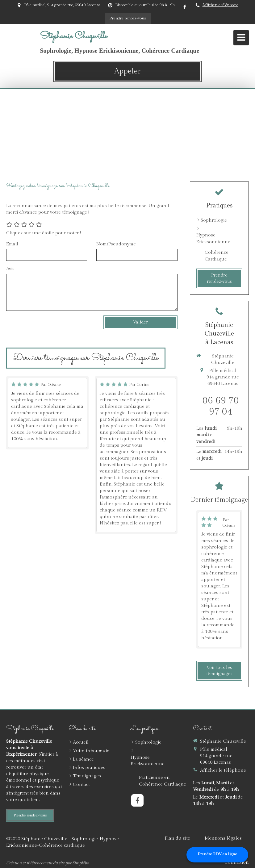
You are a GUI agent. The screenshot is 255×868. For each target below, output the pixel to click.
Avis (10, 269)
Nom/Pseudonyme (116, 244)
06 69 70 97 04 (221, 406)
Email (12, 244)
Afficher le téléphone (220, 5)
